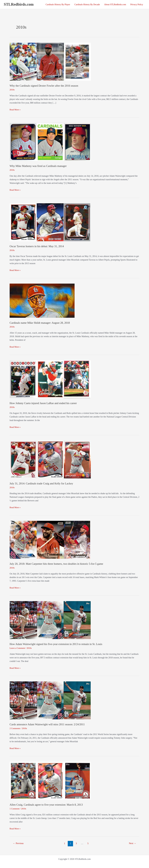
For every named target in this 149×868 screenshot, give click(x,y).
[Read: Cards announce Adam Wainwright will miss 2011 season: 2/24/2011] (50, 700)
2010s (12, 90)
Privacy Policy (137, 4)
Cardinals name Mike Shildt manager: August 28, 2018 (41, 323)
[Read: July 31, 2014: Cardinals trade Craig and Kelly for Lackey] (50, 459)
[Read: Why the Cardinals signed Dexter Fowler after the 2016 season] (50, 61)
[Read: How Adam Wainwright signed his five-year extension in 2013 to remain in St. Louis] (50, 620)
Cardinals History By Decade (87, 4)
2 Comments (15, 728)
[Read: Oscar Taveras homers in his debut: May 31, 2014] (50, 222)
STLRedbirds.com (19, 4)
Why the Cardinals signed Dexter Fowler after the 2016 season (45, 86)
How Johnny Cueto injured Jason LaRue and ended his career (44, 403)
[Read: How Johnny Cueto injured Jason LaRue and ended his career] (50, 379)
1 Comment (15, 809)
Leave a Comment (18, 648)
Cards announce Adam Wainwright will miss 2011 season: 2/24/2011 (48, 724)
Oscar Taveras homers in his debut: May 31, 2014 (38, 246)
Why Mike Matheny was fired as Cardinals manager (39, 166)
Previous (18, 843)
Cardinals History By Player (58, 4)
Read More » (15, 110)
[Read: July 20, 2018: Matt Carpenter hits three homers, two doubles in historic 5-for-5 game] (50, 539)
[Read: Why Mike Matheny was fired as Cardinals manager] (50, 142)
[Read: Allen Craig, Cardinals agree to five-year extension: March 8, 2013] (50, 780)
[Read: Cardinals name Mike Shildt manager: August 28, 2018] (42, 300)
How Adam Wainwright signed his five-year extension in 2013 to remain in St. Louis (57, 644)
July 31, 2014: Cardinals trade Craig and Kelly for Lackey (42, 483)
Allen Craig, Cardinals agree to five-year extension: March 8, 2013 (47, 805)
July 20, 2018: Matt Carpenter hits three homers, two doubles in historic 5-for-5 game (58, 564)
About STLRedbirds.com (115, 4)
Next (132, 843)
